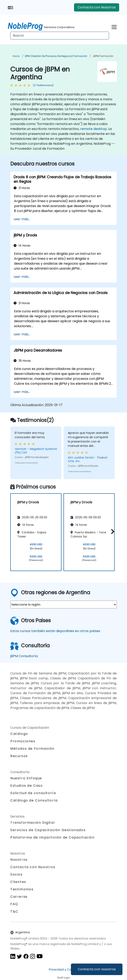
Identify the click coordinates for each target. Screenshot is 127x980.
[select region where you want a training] (63, 605)
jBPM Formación (103, 56)
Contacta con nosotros (97, 969)
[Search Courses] (60, 36)
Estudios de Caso (27, 786)
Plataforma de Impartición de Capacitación (52, 837)
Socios (16, 874)
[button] (112, 531)
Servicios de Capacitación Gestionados (48, 830)
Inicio (16, 56)
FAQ (14, 904)
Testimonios (22, 889)
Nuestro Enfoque (26, 778)
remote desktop (93, 129)
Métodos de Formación (32, 749)
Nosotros (19, 860)
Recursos (19, 756)
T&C (14, 911)
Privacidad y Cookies (64, 970)
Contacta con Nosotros (97, 7)
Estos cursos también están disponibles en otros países (55, 631)
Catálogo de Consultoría (34, 800)
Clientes (18, 882)
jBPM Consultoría (24, 656)
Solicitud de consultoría (33, 793)
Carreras (19, 897)
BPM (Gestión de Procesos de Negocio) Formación (56, 56)
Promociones (23, 741)
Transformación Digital (32, 823)
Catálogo (19, 734)
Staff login (64, 978)
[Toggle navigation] (114, 26)
